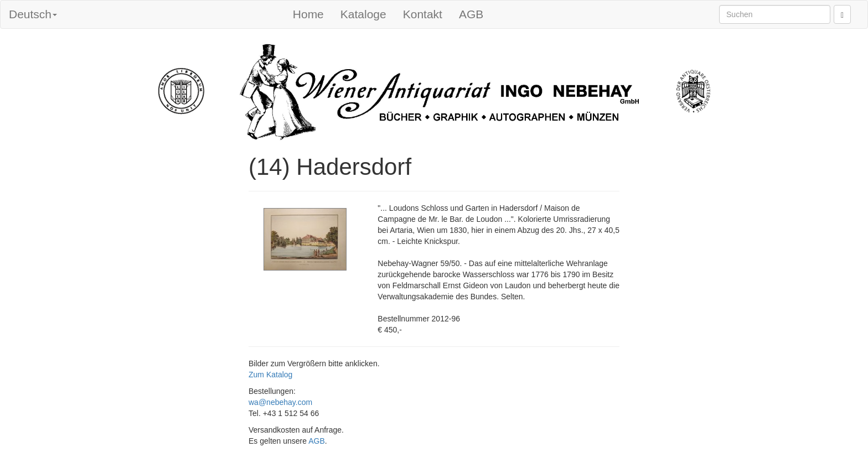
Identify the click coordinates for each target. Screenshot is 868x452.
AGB (471, 14)
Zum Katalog (270, 375)
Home (308, 14)
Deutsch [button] (33, 14)
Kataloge (363, 14)
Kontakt (423, 14)
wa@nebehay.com (280, 402)
